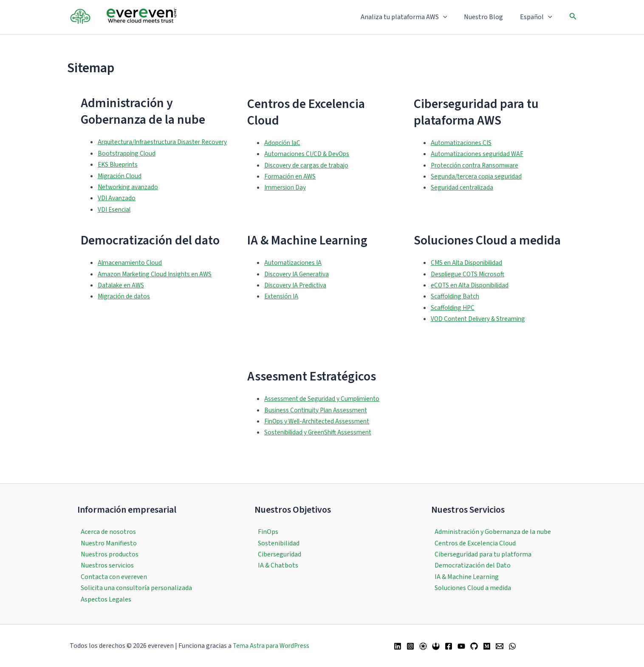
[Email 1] (500, 646)
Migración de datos (125, 308)
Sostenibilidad (279, 543)
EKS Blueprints (120, 176)
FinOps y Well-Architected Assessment (320, 432)
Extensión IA (282, 308)
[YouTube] (461, 646)
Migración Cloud (121, 187)
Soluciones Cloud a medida (473, 588)
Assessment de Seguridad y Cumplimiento (325, 410)
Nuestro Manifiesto (109, 543)
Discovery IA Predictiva (297, 296)
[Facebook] (449, 646)
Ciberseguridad (280, 554)
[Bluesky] (436, 646)
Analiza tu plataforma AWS (412, 17)
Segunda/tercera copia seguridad (478, 182)
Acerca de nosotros (108, 532)
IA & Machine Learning (467, 577)
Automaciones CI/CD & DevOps (309, 159)
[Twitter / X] (423, 646)
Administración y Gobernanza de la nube (493, 532)
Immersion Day (286, 193)
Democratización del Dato (473, 565)
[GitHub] (474, 646)
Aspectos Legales (106, 599)
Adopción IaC (283, 148)
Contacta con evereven (114, 577)
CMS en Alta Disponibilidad (469, 274)
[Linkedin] (398, 646)
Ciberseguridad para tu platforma (483, 554)
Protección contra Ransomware (477, 171)
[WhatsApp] (512, 646)
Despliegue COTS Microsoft (470, 285)
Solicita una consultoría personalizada (136, 588)
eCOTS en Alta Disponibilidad (473, 296)
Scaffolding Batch (456, 308)
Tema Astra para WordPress (271, 646)
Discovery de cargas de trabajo (308, 171)
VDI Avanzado (117, 210)
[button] (452, 17)
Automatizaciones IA (295, 274)
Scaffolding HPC (454, 319)
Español (538, 17)
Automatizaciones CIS (463, 148)
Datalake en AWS (122, 296)
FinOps (268, 532)
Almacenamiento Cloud (132, 274)
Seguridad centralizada (464, 193)
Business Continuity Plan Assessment (319, 421)
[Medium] (487, 646)
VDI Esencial (115, 221)
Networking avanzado (130, 198)
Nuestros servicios (107, 565)
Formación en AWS (291, 182)
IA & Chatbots (278, 565)
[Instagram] (410, 646)
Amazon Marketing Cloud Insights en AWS (158, 285)
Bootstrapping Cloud (129, 165)
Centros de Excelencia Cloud (475, 543)
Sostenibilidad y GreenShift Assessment (321, 444)
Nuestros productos (110, 554)
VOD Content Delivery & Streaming (481, 330)
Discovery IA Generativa (298, 285)
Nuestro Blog (489, 17)
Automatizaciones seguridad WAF (479, 159)
